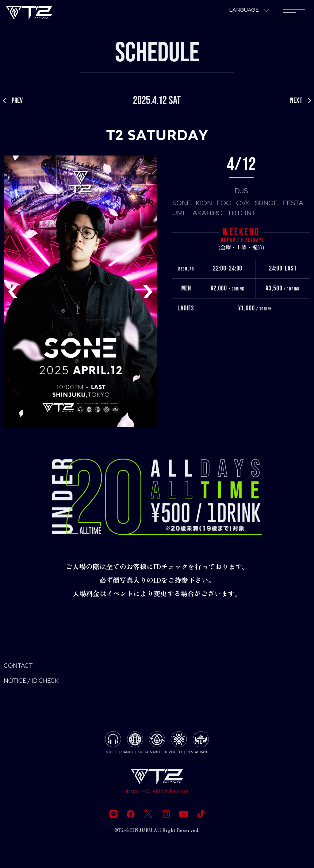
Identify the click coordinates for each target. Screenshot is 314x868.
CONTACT (20, 666)
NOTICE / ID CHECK (35, 683)
